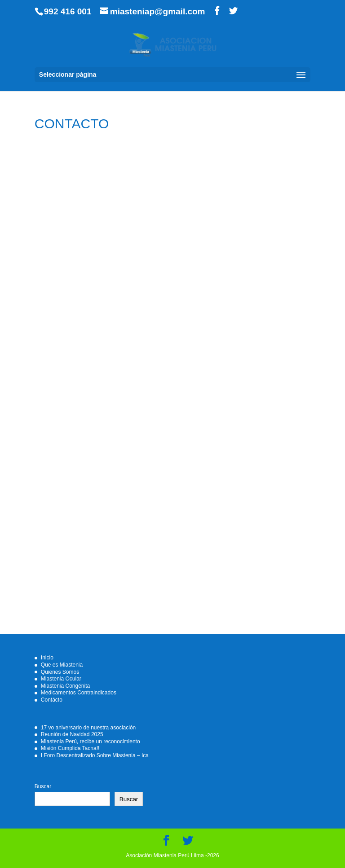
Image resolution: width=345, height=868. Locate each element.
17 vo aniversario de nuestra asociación (88, 728)
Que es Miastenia (62, 665)
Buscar (43, 786)
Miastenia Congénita (65, 686)
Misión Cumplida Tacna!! (70, 748)
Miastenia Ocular (61, 679)
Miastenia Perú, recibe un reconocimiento (91, 742)
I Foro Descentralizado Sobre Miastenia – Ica (95, 755)
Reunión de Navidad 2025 (72, 734)
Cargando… (172, 387)
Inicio (47, 658)
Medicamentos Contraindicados (79, 693)
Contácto (52, 700)
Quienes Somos (60, 672)
